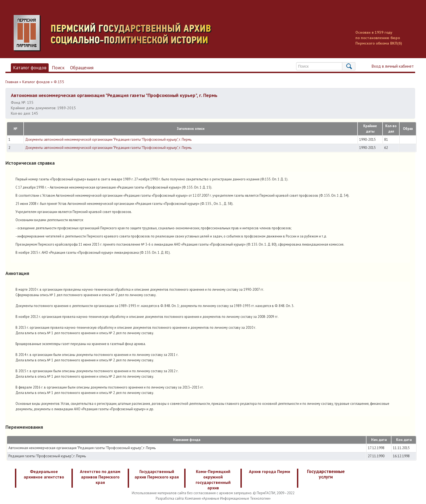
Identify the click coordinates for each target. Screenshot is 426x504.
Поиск (58, 68)
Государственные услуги (326, 474)
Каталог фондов (30, 68)
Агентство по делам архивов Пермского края (100, 477)
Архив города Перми (270, 471)
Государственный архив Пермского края (157, 474)
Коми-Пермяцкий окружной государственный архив (213, 480)
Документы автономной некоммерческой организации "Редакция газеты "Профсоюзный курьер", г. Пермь (108, 140)
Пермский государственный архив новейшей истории (115, 33)
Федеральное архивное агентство (44, 474)
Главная (12, 82)
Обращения (82, 68)
